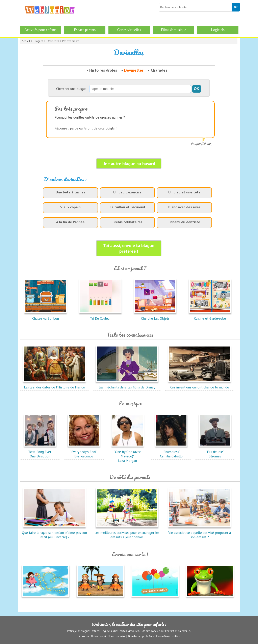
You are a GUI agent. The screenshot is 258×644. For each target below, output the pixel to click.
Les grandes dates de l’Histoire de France (54, 385)
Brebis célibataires (127, 222)
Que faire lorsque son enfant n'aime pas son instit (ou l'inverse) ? (54, 533)
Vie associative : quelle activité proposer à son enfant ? (200, 533)
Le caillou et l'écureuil (127, 207)
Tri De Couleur (100, 316)
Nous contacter (117, 636)
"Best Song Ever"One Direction (40, 452)
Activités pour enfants (40, 30)
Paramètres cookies (168, 636)
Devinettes (53, 41)
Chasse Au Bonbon (46, 316)
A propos (84, 636)
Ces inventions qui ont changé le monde (200, 385)
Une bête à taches (70, 192)
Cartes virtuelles (129, 30)
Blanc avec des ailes (184, 207)
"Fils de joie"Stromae (215, 452)
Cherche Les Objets (155, 316)
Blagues (38, 41)
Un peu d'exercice (127, 192)
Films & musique (173, 30)
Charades (159, 70)
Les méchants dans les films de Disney (127, 385)
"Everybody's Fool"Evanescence (84, 452)
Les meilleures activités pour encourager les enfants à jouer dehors (127, 533)
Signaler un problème (141, 636)
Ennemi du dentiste (184, 222)
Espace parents (85, 30)
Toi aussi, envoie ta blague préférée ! (129, 248)
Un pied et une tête (184, 192)
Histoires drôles (103, 70)
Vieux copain (70, 207)
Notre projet (99, 636)
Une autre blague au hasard (129, 164)
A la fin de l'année (70, 222)
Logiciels (218, 30)
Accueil (26, 41)
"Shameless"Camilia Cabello (171, 452)
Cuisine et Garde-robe (210, 316)
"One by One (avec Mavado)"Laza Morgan (128, 454)
